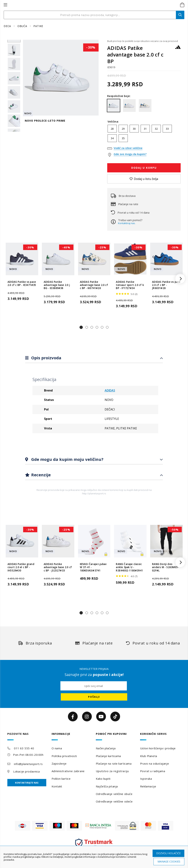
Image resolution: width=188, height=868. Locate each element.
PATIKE (38, 26)
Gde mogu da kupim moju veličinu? (67, 459)
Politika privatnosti (64, 756)
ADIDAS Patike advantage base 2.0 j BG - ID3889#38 (57, 285)
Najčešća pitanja (107, 786)
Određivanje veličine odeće (114, 801)
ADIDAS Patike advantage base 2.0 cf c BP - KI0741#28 (94, 285)
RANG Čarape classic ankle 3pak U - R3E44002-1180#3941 (129, 567)
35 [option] (123, 138)
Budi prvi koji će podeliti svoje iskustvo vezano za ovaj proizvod (143, 41)
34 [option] (112, 138)
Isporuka (146, 779)
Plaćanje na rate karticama (114, 764)
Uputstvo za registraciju (112, 771)
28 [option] (112, 129)
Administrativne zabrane (68, 771)
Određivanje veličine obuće (114, 794)
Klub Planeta (149, 756)
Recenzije (40, 475)
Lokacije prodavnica (27, 771)
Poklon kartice (61, 779)
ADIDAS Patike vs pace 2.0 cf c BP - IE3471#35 (22, 284)
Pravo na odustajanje (154, 764)
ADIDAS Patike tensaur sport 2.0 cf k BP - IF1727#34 (130, 285)
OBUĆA (23, 26)
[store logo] (90, 5)
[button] (81, 327)
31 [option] (145, 129)
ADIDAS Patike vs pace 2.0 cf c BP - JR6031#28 (166, 285)
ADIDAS (110, 390)
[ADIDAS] (178, 49)
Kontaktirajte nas (27, 783)
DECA (8, 26)
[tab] (94, 358)
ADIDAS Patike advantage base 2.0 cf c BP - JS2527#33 (58, 567)
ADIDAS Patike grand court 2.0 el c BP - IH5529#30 (21, 567)
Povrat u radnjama (153, 771)
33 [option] (167, 129)
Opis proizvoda (46, 358)
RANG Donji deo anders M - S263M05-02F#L (165, 567)
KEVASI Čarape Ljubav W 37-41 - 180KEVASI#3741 (93, 567)
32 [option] (156, 129)
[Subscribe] (94, 697)
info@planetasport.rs (28, 764)
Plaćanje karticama (108, 756)
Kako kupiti (103, 779)
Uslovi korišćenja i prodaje (158, 748)
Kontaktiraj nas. (127, 223)
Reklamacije (148, 786)
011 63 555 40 (24, 748)
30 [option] (134, 129)
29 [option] (123, 129)
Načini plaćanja (106, 748)
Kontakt (57, 786)
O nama (57, 748)
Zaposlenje (59, 764)
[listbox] (144, 134)
